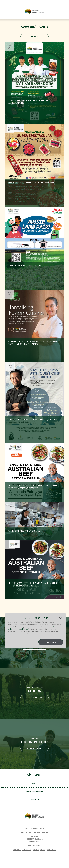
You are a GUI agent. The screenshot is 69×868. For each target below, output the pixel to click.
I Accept (51, 642)
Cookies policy (25, 629)
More (34, 37)
